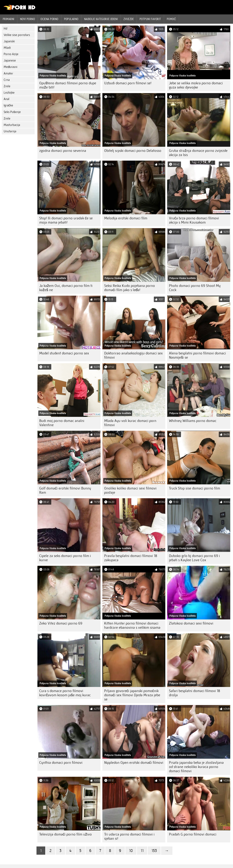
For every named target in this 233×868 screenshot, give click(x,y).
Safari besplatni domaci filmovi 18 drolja (195, 693)
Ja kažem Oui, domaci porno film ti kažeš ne (66, 288)
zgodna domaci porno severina (63, 151)
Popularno (71, 19)
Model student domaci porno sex (64, 353)
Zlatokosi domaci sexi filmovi (191, 623)
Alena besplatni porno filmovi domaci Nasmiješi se (197, 355)
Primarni (9, 19)
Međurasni (10, 67)
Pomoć (172, 19)
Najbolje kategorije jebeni (101, 19)
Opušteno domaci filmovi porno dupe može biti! (68, 85)
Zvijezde (129, 19)
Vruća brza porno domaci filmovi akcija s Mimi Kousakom (194, 220)
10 (131, 851)
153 (154, 851)
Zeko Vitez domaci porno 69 (61, 623)
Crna (7, 80)
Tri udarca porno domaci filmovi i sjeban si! (129, 836)
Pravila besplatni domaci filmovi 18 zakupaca (131, 558)
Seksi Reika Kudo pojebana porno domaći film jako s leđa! (130, 288)
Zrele (7, 86)
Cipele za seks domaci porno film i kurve (65, 558)
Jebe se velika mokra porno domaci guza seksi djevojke (196, 85)
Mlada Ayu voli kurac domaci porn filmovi (130, 423)
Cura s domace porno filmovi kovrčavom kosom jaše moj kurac (65, 693)
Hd (5, 29)
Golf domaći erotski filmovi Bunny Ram (65, 490)
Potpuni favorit (150, 19)
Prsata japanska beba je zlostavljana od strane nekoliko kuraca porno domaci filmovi (196, 767)
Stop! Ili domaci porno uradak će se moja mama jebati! (66, 220)
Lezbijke (9, 93)
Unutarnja (10, 131)
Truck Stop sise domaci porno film (195, 488)
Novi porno (28, 19)
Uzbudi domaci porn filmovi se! (128, 83)
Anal (6, 99)
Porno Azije (11, 54)
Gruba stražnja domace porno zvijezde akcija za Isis (198, 153)
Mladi (7, 48)
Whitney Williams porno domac (193, 421)
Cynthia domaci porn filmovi (61, 763)
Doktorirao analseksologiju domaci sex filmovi (133, 355)
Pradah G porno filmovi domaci (193, 834)
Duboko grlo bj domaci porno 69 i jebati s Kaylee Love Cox (194, 558)
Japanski (9, 41)
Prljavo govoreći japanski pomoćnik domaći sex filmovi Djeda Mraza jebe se (132, 695)
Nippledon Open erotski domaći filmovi (134, 763)
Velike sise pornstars (17, 35)
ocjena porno (49, 19)
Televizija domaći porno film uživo (66, 834)
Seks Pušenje (12, 112)
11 (142, 851)
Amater (8, 73)
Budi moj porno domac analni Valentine (62, 423)
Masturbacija (12, 125)
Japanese (10, 61)
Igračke (8, 105)
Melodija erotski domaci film (126, 218)
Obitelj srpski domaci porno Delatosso (133, 151)
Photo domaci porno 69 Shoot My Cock (195, 288)
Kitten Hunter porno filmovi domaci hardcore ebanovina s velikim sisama (132, 625)
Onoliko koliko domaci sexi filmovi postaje (130, 490)
